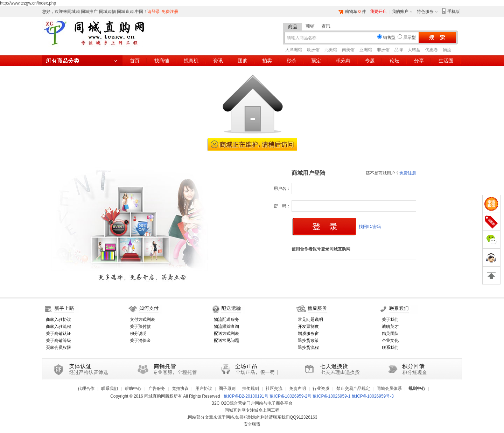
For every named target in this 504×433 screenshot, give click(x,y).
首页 (135, 61)
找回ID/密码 (370, 227)
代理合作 (86, 389)
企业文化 (390, 341)
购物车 (351, 12)
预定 (316, 61)
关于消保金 (140, 341)
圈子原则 (227, 389)
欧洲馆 (313, 50)
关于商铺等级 (58, 341)
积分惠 (343, 61)
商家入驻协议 (58, 319)
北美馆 (331, 50)
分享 (419, 61)
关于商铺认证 (58, 334)
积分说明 (138, 334)
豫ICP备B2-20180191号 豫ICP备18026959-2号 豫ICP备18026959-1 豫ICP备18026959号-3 (309, 396)
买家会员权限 (58, 348)
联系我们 (390, 348)
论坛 (394, 61)
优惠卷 (432, 50)
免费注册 (170, 12)
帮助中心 (133, 389)
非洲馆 (383, 50)
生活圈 (446, 61)
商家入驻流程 (58, 327)
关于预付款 (140, 327)
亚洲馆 (366, 50)
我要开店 (378, 12)
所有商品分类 (82, 61)
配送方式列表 (226, 334)
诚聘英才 (390, 327)
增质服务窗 (308, 334)
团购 (243, 61)
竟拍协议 (180, 389)
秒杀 (292, 61)
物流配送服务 (226, 319)
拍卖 (267, 61)
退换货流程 (308, 348)
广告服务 (157, 389)
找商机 (191, 61)
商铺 (310, 26)
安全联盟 (252, 424)
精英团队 (390, 334)
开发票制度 (308, 327)
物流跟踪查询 (226, 327)
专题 (370, 61)
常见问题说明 (310, 319)
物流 (447, 50)
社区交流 (274, 389)
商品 (293, 27)
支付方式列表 (142, 319)
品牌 (399, 50)
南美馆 (348, 50)
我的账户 (400, 12)
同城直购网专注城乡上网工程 (252, 410)
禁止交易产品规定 (353, 389)
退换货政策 (308, 341)
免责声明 (297, 389)
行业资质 (321, 389)
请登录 (154, 12)
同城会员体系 (389, 389)
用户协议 (204, 389)
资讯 (326, 26)
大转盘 (414, 50)
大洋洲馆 (294, 50)
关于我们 (390, 319)
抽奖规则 (251, 389)
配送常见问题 (226, 341)
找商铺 (162, 61)
